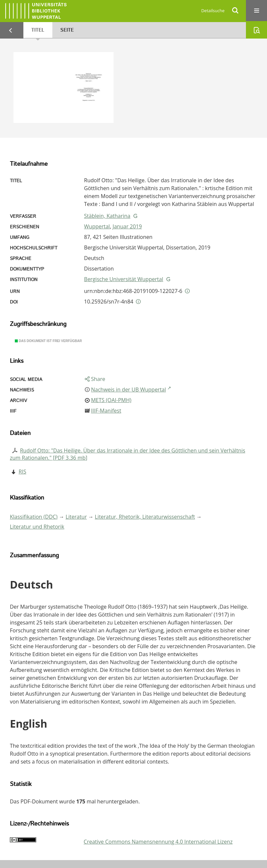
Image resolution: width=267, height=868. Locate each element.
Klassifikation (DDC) (34, 517)
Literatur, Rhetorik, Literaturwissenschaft (145, 517)
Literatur (76, 517)
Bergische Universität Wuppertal (123, 279)
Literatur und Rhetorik (37, 527)
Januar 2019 (127, 226)
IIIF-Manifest (106, 411)
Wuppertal (97, 226)
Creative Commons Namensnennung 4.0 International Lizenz (158, 842)
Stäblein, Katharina (107, 216)
